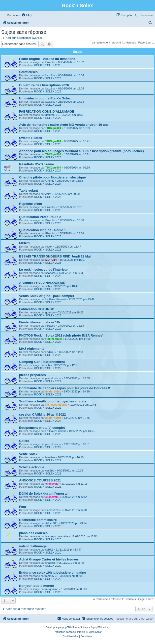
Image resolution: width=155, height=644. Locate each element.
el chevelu (52, 484)
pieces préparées (32, 375)
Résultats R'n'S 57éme (36, 164)
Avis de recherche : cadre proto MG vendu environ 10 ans (64, 125)
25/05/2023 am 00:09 (67, 194)
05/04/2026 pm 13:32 (71, 62)
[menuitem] (27, 15)
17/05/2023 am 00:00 (71, 220)
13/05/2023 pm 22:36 (71, 273)
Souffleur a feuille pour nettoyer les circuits (53, 401)
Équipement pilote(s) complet (42, 428)
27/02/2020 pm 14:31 (74, 510)
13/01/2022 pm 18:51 (77, 444)
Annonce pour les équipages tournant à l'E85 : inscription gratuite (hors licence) (81, 151)
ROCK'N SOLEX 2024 (48, 171)
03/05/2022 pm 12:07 (66, 365)
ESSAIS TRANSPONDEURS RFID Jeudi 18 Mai (55, 256)
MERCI (24, 243)
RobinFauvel (54, 339)
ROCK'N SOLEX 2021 (48, 460)
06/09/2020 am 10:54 (74, 497)
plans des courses (33, 533)
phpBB (66, 627)
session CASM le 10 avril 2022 (42, 414)
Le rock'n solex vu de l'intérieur (44, 270)
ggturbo (50, 115)
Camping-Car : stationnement (42, 362)
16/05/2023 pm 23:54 (71, 233)
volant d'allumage (33, 546)
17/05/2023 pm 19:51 (71, 207)
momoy (50, 576)
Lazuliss (50, 75)
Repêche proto (31, 204)
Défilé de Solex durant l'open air (44, 494)
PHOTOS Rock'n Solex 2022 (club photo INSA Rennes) (61, 335)
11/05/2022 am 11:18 (70, 352)
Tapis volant (29, 191)
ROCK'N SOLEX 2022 (48, 329)
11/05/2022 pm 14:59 (78, 339)
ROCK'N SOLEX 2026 (48, 65)
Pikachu (50, 62)
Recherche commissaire (38, 520)
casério (50, 471)
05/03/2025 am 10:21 (77, 141)
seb (48, 286)
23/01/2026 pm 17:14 (71, 102)
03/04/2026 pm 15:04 (71, 75)
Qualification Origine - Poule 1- (43, 230)
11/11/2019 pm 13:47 (69, 550)
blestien (50, 457)
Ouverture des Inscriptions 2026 (44, 85)
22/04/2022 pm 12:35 (77, 378)
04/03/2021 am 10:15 (70, 471)
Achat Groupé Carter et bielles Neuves (49, 559)
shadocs (50, 273)
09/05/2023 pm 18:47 (66, 286)
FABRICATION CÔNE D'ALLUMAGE (47, 111)
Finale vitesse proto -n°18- (39, 322)
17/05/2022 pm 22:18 (71, 326)
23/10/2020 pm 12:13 (74, 484)
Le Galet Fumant (56, 299)
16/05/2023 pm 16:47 (68, 247)
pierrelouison (53, 378)
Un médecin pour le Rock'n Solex (45, 98)
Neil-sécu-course (56, 405)
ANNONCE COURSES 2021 (40, 480)
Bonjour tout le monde (37, 586)
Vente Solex (28, 454)
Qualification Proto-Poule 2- (41, 217)
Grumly (50, 181)
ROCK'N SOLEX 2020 (48, 500)
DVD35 (50, 352)
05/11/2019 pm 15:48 (71, 563)
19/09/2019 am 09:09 (70, 576)
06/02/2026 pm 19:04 (71, 88)
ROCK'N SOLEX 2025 (48, 131)
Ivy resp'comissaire (57, 536)
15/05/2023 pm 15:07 (73, 260)
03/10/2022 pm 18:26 (70, 312)
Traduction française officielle (69, 632)
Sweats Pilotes (31, 138)
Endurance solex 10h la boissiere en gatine (53, 573)
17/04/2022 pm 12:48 (83, 405)
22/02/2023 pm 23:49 (82, 299)
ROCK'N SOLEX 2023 (48, 197)
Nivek (49, 247)
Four (23, 507)
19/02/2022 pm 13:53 (82, 431)
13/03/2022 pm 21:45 (77, 418)
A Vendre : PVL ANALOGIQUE (42, 283)
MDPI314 (51, 260)
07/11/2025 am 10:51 (70, 115)
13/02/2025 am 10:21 (77, 154)
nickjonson (52, 589)
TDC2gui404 (53, 128)
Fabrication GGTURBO (37, 309)
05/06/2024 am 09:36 (77, 168)
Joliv (48, 194)
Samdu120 (52, 510)
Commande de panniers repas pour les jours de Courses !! (65, 388)
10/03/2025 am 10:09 (77, 128)
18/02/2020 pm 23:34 (74, 523)
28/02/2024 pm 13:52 (70, 181)
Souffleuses (28, 72)
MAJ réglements (32, 349)
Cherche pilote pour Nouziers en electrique (52, 177)
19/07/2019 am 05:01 (74, 589)
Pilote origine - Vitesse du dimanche (47, 59)
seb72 (49, 550)
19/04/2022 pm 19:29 (77, 391)
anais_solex (53, 391)
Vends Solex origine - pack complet (46, 296)
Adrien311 (52, 523)
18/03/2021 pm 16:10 (71, 457)
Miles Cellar (95, 632)
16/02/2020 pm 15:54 (84, 536)
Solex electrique (32, 467)
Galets (24, 441)
